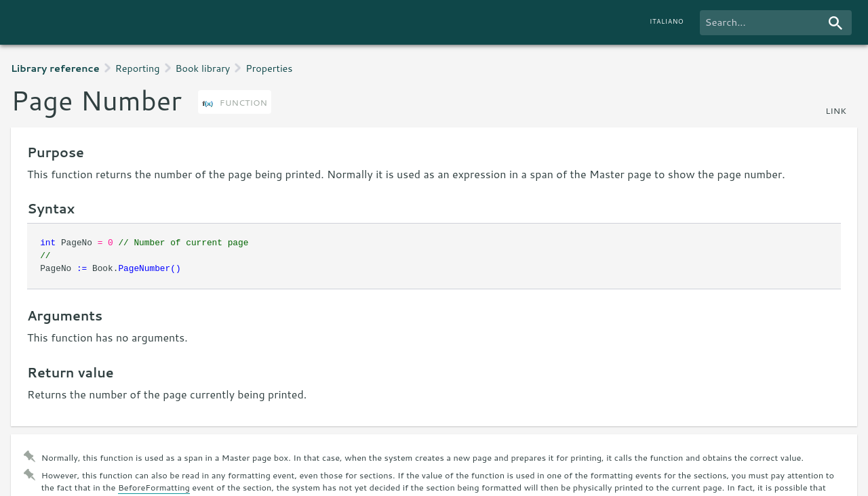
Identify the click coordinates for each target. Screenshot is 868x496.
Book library (203, 68)
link (836, 110)
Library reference (55, 68)
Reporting (138, 68)
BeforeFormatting (154, 487)
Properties (269, 68)
